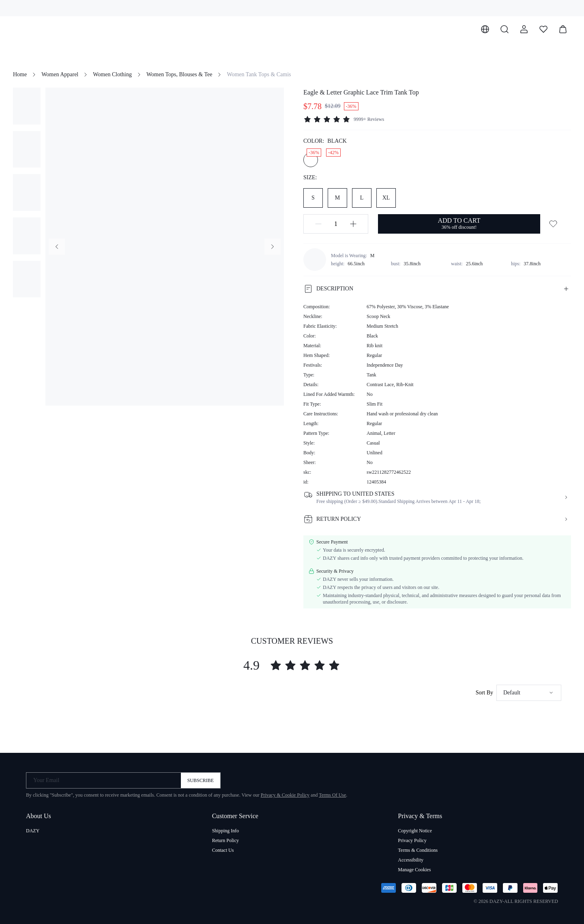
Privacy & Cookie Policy (285, 795)
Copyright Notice (415, 831)
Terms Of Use (332, 795)
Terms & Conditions (418, 850)
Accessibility (411, 860)
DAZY (33, 831)
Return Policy (225, 840)
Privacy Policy (412, 840)
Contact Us (223, 850)
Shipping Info (225, 831)
